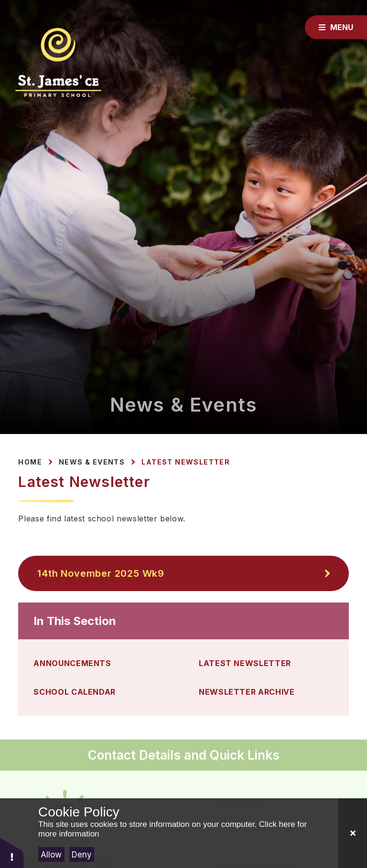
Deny (82, 855)
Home (30, 462)
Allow (51, 855)
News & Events (92, 462)
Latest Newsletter (186, 462)
